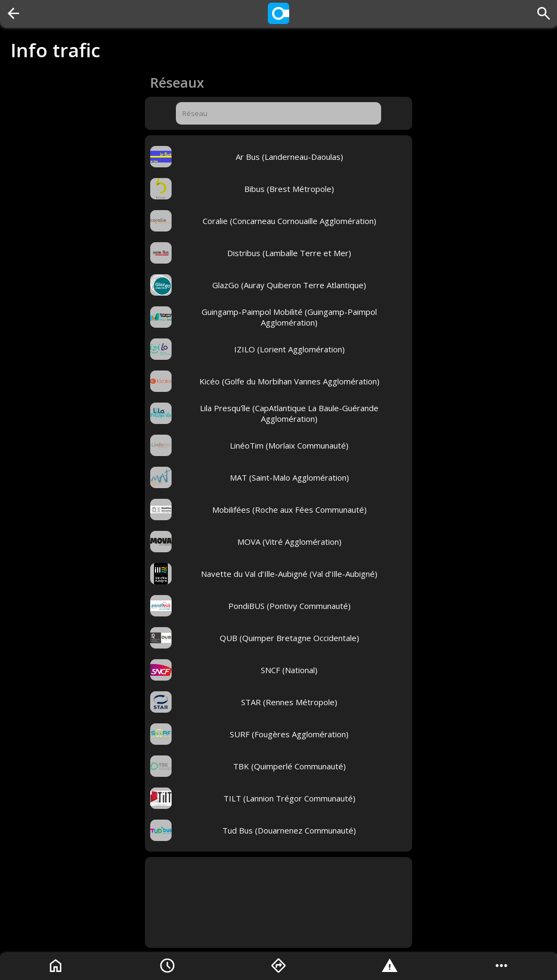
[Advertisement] (278, 902)
